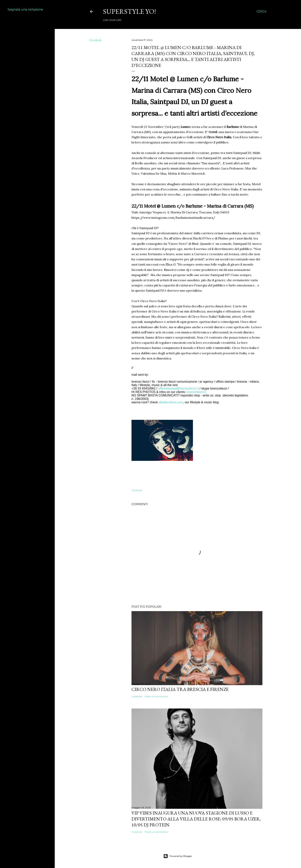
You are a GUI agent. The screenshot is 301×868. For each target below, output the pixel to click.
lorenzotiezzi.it (196, 392)
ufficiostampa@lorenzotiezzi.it (178, 388)
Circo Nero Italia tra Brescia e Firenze (180, 689)
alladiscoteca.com (171, 402)
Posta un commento (156, 696)
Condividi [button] (95, 40)
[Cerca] (261, 12)
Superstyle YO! (129, 11)
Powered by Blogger (178, 856)
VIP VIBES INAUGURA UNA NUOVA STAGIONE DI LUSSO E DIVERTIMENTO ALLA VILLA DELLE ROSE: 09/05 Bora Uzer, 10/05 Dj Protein (196, 819)
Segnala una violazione (25, 9)
